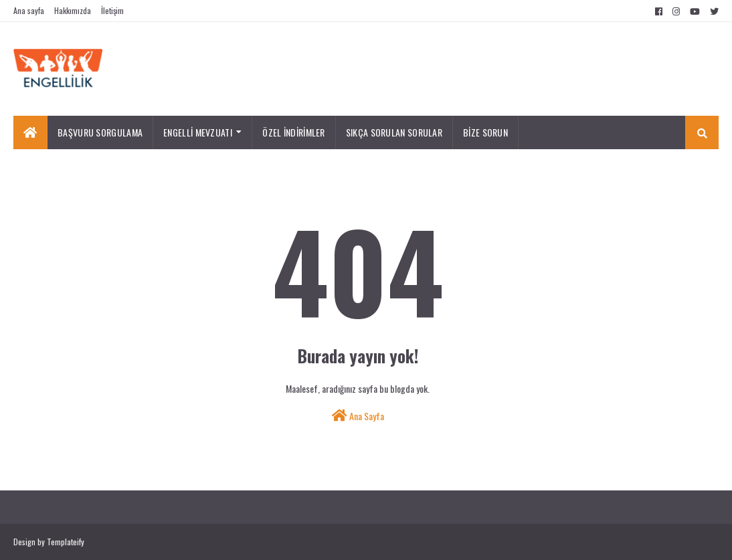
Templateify (66, 542)
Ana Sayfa (358, 416)
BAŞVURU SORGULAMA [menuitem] (100, 132)
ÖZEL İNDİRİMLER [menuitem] (294, 132)
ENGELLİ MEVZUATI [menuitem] (198, 132)
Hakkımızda (73, 10)
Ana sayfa (29, 10)
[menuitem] (30, 132)
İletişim (112, 10)
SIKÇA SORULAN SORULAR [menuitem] (394, 132)
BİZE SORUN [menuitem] (485, 132)
